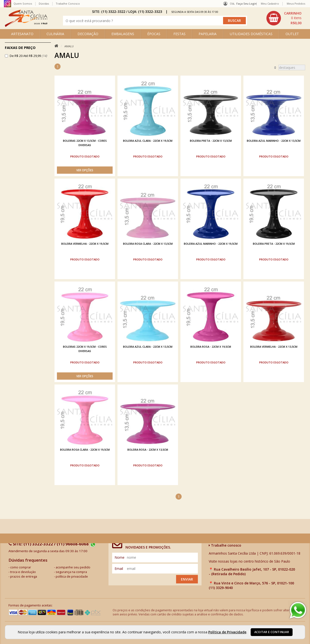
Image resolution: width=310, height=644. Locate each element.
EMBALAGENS (123, 34)
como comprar (21, 567)
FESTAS (179, 34)
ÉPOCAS (154, 34)
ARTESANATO (22, 34)
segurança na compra (71, 572)
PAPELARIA (208, 34)
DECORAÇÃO (88, 34)
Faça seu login (247, 4)
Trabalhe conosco (225, 545)
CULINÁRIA (55, 34)
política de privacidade (72, 577)
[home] (26, 26)
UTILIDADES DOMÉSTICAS (251, 34)
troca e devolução (23, 572)
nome (120, 557)
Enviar (187, 579)
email (119, 569)
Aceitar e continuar (272, 632)
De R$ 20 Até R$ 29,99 (28, 56)
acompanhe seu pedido (73, 567)
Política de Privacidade (227, 632)
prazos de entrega (24, 577)
